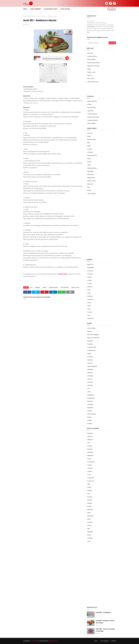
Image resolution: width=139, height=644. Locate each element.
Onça (89, 303)
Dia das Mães (92, 59)
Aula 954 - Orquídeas (103, 612)
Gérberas (90, 369)
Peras (89, 519)
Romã (89, 535)
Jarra (89, 165)
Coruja (90, 283)
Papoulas (90, 408)
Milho (89, 513)
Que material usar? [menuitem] (51, 9)
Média (45, 287)
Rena (89, 309)
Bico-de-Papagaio (93, 335)
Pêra (89, 529)
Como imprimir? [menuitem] (36, 9)
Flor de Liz (90, 357)
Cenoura (90, 468)
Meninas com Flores (94, 66)
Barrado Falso (92, 139)
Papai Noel (91, 174)
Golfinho (90, 296)
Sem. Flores (91, 79)
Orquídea (90, 404)
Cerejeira (90, 344)
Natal (89, 69)
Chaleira (90, 152)
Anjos (89, 136)
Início (96, 641)
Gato (89, 293)
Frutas (89, 162)
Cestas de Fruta (92, 56)
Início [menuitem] (25, 9)
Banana (90, 449)
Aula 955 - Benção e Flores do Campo (105, 622)
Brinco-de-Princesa (93, 338)
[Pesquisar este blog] (98, 43)
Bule (89, 143)
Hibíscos (90, 373)
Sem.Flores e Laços (93, 82)
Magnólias (91, 395)
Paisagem (91, 171)
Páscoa (90, 75)
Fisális (89, 487)
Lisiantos (90, 385)
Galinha (90, 287)
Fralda (89, 104)
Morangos (91, 516)
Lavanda (90, 382)
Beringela (90, 452)
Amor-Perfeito (92, 328)
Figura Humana (92, 155)
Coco (89, 475)
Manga (90, 503)
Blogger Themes (53, 641)
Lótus (89, 392)
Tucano (90, 312)
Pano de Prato (65, 287)
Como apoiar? (104, 641)
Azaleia (90, 331)
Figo (89, 484)
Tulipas (90, 420)
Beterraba (90, 455)
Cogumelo (91, 478)
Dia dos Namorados (94, 63)
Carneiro (90, 274)
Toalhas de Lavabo (93, 117)
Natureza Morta (54, 287)
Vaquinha (91, 318)
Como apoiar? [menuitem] (65, 9)
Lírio (89, 389)
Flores (89, 159)
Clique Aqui (62, 274)
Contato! (113, 641)
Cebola (90, 465)
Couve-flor (91, 481)
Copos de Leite (92, 347)
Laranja (90, 497)
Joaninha (90, 299)
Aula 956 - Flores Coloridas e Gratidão (105, 630)
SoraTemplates (35, 641)
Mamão (90, 500)
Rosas (89, 190)
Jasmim (90, 379)
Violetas (90, 424)
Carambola (91, 462)
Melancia (90, 510)
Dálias (89, 354)
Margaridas (91, 398)
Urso (89, 315)
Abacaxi (90, 436)
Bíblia (89, 146)
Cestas (90, 149)
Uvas (89, 541)
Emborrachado (92, 101)
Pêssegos (90, 532)
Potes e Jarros (36, 16)
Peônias (90, 411)
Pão (89, 187)
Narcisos (90, 401)
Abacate (90, 433)
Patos (89, 306)
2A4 (31, 287)
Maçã (89, 506)
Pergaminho (91, 178)
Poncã (89, 525)
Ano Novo (90, 53)
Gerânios (90, 360)
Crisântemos (91, 350)
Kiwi (89, 494)
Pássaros (90, 184)
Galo (89, 290)
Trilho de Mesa (92, 123)
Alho (89, 443)
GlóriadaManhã (92, 366)
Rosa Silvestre (92, 414)
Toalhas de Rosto (93, 120)
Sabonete (90, 111)
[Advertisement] (109, 89)
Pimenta (90, 522)
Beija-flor (90, 264)
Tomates (90, 538)
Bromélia (90, 341)
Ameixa (90, 446)
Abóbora (38, 287)
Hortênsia (90, 376)
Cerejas (90, 471)
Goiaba (90, 490)
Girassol (90, 363)
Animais (90, 133)
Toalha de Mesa (92, 114)
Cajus (89, 459)
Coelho (90, 280)
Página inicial (27, 16)
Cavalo (90, 277)
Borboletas (91, 268)
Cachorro (90, 271)
